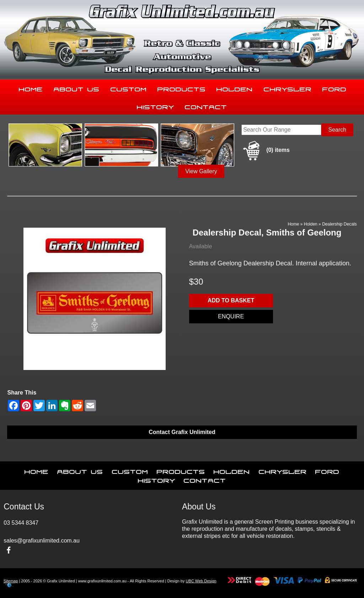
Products (182, 88)
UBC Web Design (201, 581)
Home (31, 88)
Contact (206, 106)
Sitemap (11, 581)
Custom (129, 88)
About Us (77, 88)
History (156, 106)
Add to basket (231, 300)
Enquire (231, 316)
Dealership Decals (339, 224)
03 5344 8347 (21, 523)
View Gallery (201, 171)
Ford (334, 88)
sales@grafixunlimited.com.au (42, 541)
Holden (235, 88)
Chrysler (288, 88)
